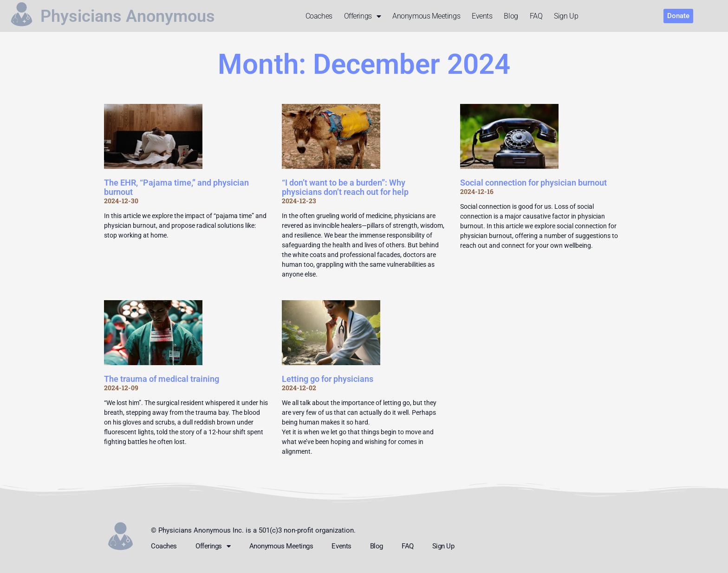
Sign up (566, 16)
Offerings (363, 16)
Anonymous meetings (426, 16)
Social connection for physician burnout (533, 183)
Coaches (319, 16)
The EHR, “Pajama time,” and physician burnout (176, 187)
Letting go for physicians (328, 379)
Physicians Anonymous (128, 16)
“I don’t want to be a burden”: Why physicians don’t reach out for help (345, 187)
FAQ (536, 16)
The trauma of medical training (162, 379)
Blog (511, 16)
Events (482, 16)
